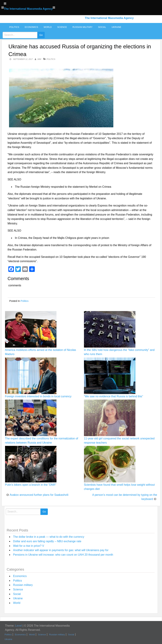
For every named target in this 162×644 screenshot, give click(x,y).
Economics (31, 27)
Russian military (82, 27)
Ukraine (116, 27)
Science (62, 27)
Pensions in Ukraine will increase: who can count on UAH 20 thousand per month (63, 555)
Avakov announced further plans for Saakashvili (39, 495)
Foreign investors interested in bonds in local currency (38, 396)
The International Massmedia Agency (28, 9)
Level (18, 626)
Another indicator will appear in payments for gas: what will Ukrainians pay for (61, 550)
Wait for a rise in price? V (29, 546)
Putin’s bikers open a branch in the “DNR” (31, 485)
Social (102, 27)
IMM (39, 59)
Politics (14, 27)
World (48, 27)
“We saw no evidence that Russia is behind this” (114, 396)
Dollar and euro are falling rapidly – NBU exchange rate (47, 541)
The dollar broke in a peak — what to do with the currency (49, 537)
